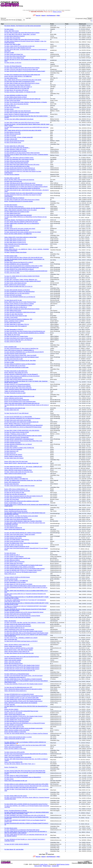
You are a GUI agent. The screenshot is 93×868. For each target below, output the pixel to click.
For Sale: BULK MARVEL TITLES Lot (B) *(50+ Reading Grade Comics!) (23, 631)
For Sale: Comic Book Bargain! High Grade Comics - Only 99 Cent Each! (24, 676)
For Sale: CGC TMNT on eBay (12, 44)
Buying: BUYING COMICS (11, 709)
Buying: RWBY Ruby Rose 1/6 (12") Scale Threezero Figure (20, 302)
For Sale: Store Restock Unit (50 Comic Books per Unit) (19, 653)
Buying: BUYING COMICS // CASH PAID (15, 732)
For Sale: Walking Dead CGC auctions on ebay (17, 212)
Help (58, 16)
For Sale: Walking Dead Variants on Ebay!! (16, 97)
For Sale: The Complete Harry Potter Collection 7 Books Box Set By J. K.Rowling (26, 102)
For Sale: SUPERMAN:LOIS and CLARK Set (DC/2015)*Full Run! (22, 657)
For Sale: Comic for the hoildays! (13, 477)
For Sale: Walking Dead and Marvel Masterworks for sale (19, 396)
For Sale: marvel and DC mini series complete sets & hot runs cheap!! (23, 232)
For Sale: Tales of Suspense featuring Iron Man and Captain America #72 (24, 496)
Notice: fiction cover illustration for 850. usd (16, 781)
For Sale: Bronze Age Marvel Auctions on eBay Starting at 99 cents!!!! (23, 281)
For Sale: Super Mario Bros (12, 484)
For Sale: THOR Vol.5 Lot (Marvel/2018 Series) (17, 674)
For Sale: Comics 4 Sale (11, 256)
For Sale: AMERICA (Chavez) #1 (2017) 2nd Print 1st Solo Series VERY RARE (25, 745)
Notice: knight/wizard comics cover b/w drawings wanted (19, 629)
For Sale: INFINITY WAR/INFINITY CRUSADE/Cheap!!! (19, 439)
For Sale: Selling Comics (11, 78)
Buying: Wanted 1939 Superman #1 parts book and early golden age (22, 99)
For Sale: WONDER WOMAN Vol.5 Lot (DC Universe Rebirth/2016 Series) (24, 612)
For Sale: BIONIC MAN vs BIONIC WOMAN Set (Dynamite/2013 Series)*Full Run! (26, 804)
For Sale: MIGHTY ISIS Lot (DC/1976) (14, 562)
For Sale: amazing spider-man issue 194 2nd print (18, 111)
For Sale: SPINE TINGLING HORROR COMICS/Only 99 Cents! (21, 222)
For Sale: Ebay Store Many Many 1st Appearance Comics (20, 81)
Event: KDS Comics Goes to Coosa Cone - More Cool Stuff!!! (20, 355)
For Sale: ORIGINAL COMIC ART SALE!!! (15, 149)
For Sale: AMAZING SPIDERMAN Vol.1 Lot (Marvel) (18, 444)
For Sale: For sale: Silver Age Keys (14, 314)
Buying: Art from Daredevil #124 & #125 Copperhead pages (20, 401)
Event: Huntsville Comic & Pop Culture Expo (16, 244)
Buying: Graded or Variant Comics (13, 456)
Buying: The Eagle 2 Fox (11, 767)
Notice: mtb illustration (10, 621)
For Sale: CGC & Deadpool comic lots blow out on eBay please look (22, 75)
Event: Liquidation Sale (10, 347)
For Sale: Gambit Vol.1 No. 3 (12, 555)
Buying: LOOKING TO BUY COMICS (14, 321)
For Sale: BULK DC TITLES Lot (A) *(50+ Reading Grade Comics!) (22, 669)
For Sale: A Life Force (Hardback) (13, 449)
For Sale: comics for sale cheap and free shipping (17, 617)
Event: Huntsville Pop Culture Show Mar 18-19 (17, 230)
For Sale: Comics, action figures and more (15, 283)
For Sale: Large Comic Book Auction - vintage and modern (20, 534)
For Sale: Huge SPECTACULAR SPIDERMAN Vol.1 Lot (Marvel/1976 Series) (25, 723)
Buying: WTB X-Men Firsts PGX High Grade (16, 461)
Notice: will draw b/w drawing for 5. (14, 658)
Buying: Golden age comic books (13, 646)
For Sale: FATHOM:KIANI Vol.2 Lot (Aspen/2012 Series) (19, 694)
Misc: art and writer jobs (11, 639)
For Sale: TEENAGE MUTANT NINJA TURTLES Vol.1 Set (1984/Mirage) (23, 185)
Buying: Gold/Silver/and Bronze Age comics (16, 511)
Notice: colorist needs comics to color (14, 727)
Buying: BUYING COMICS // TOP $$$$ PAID (16, 479)
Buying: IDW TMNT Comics (12, 31)
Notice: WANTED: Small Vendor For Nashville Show (18, 470)
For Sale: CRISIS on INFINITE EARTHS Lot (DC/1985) (19, 648)
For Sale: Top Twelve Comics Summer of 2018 (17, 432)
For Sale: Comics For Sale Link (13, 342)
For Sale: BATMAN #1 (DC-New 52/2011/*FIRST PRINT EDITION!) (22, 153)
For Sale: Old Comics (10, 553)
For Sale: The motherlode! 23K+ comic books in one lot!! (19, 159)
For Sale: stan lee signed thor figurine (14, 141)
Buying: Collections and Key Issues (14, 398)
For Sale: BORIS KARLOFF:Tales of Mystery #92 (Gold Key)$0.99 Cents (23, 257)
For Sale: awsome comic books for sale (15, 408)
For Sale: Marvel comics (11, 828)
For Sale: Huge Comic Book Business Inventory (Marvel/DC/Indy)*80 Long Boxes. (26, 754)
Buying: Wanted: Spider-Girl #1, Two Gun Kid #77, (18, 424)
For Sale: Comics (9, 29)
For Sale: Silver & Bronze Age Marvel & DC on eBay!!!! (19, 262)
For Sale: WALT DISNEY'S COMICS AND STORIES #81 (19, 448)
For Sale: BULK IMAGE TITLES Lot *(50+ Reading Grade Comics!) (22, 665)
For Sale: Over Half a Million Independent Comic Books (19, 119)
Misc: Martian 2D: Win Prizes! (12, 335)
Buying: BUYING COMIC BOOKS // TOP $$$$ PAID (18, 76)
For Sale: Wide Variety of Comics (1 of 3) (15, 239)
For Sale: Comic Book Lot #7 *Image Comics (16, 336)
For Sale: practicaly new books (12, 442)
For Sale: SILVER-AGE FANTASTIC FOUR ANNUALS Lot (20, 168)
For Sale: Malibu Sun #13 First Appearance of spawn (18, 305)
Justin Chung (44, 864)
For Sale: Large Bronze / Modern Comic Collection (18, 386)
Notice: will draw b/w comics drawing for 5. (16, 691)
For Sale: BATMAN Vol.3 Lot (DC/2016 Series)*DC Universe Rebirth (22, 616)
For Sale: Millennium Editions (12, 560)
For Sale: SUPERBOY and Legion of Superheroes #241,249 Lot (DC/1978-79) (25, 815)
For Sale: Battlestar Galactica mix (13, 528)
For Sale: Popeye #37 (10, 453)
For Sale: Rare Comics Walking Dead (14, 58)
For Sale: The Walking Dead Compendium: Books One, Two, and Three (23, 480)
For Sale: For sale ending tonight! (13, 378)
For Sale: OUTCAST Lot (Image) (13, 295)
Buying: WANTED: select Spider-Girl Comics (16, 373)
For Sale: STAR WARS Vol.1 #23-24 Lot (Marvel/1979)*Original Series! (23, 427)
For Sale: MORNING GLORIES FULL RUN (16, 95)
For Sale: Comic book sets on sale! (14, 359)
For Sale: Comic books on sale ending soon (16, 371)
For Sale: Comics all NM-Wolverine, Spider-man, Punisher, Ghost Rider (23, 521)
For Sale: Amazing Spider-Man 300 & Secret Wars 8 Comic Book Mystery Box (25, 771)
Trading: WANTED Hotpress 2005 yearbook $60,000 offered (20, 389)
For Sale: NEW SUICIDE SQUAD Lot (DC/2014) (17, 290)
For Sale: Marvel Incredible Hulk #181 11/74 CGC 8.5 (18, 286)
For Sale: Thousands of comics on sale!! (15, 393)
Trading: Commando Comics (12, 246)
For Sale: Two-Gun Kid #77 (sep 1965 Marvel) (16, 413)
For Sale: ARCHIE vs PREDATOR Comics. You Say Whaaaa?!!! (21, 374)
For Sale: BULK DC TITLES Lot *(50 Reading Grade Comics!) (21, 572)
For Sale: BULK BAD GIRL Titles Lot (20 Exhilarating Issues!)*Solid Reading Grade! (26, 633)
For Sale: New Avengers (11, 205)
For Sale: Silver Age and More (12, 38)
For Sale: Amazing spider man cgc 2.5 (14, 628)
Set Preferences (51, 16)
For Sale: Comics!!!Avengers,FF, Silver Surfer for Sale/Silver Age (21, 348)
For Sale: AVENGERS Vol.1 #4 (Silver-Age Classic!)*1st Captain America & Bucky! (26, 187)
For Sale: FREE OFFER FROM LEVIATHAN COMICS (19, 379)
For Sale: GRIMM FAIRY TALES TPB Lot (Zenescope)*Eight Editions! (23, 699)
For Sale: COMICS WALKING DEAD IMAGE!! (16, 163)
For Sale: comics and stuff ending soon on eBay (17, 166)
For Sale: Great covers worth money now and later (18, 420)
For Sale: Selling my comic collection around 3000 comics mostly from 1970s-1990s (26, 784)
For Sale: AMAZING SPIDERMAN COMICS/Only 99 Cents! (20, 312)
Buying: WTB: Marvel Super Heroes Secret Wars (17, 491)
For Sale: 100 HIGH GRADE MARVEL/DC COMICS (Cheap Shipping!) (23, 533)
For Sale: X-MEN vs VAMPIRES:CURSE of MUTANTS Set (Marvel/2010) (24, 425)
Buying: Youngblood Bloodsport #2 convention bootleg (19, 201)
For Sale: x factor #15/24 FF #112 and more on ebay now (19, 46)
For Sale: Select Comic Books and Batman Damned (18, 519)
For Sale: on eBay (9, 53)
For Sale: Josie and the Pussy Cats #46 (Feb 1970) (18, 498)
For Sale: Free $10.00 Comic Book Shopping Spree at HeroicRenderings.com (25, 331)
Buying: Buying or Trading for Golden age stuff (17, 114)
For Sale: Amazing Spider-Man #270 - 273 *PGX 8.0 (18, 340)
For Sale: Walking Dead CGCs (12, 213)
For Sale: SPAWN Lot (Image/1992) (14, 725)
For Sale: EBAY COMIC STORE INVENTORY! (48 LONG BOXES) (22, 430)
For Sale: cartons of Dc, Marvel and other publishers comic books (22, 501)
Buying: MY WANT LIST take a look (14, 545)
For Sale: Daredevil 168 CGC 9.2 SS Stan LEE (17, 88)
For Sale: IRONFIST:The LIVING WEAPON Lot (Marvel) (19, 269)
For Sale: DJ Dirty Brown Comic (13, 142)
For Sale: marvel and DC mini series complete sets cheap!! (20, 229)
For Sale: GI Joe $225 (10, 136)
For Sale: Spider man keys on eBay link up (16, 307)
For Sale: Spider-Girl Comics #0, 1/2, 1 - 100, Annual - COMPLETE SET (23, 467)
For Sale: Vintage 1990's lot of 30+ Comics (16, 796)
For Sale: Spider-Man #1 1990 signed (14, 146)
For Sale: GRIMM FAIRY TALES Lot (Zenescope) (17, 720)
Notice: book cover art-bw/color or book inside (16, 367)
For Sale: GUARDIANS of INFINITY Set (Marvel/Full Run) (20, 292)
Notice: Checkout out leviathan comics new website (18, 757)
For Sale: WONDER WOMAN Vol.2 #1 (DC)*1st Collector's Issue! (22, 357)
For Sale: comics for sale (11, 579)
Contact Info (55, 866)
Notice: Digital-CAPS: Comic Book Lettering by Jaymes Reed (20, 237)
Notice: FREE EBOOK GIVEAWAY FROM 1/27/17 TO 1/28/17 (21, 210)
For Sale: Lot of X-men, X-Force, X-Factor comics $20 (19, 137)
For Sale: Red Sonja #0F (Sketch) (13, 455)
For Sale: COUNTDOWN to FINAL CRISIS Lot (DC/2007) (19, 567)
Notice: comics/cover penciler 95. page (15, 739)
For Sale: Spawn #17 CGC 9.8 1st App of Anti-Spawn (18, 584)
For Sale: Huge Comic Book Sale (13, 181)
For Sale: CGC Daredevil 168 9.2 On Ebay (16, 151)
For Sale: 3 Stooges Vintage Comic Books (15, 252)
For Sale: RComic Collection (12, 174)
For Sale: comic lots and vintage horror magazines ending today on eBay (23, 266)
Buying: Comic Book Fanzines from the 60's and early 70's (20, 670)
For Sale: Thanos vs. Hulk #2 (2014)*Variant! (16, 775)
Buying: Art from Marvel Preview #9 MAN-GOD (17, 400)
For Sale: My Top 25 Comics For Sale (14, 492)
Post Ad (37, 16)
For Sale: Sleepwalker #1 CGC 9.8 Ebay (15, 582)
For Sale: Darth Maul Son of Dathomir (14, 198)
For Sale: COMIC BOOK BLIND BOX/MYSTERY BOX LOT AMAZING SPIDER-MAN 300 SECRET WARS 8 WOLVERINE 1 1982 (27, 813)
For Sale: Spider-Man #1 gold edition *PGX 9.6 (17, 324)
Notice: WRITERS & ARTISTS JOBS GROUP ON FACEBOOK (21, 703)
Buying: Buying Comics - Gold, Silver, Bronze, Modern (19, 650)
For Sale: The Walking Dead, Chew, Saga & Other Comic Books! (21, 543)
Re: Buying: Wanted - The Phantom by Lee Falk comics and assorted (23, 26)
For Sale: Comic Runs (10, 278)
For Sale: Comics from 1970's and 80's (15, 752)
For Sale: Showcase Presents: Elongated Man (17, 437)
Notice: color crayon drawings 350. (13, 762)
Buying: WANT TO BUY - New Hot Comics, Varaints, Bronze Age (21, 463)
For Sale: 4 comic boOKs (11, 317)
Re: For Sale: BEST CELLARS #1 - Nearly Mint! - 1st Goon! (20, 34)
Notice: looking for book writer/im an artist (15, 473)
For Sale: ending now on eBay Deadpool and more (18, 48)
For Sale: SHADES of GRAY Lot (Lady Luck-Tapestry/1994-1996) (22, 698)
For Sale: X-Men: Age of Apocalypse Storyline (16, 104)
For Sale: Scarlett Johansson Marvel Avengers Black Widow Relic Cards (23, 441)
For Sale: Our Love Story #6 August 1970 (15, 494)
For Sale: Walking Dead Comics (13, 311)
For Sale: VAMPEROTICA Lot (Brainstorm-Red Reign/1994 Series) (22, 830)
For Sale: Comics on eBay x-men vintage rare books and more (21, 788)
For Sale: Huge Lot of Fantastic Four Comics (16, 518)
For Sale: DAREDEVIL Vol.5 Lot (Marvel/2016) (17, 264)
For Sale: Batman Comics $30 (12, 132)
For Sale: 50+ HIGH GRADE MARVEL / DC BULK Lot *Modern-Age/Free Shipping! (26, 733)
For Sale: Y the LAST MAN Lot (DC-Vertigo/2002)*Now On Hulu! (21, 711)
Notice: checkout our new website (13, 713)
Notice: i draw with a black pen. (13, 662)
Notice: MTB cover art (10, 574)
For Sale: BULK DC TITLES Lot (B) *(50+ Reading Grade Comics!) (22, 667)
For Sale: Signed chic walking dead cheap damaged (18, 215)
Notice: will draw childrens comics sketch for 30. (17, 645)
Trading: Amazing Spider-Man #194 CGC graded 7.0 (18, 87)
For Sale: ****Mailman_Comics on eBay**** (16, 434)
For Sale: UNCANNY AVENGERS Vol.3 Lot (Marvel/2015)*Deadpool (22, 418)
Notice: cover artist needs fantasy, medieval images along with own (22, 403)
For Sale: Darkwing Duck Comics (13, 538)
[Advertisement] (60, 4)
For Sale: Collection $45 (11, 139)
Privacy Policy (47, 866)
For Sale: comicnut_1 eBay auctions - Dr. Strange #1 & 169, (20, 92)
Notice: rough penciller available (13, 660)
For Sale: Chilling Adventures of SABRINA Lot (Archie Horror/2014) (22, 376)
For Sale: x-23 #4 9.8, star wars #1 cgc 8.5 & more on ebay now (21, 69)
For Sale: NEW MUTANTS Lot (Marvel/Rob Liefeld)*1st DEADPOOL (22, 188)
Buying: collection (9, 247)
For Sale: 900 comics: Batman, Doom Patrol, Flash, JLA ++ (20, 764)
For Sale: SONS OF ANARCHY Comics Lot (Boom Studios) (20, 364)
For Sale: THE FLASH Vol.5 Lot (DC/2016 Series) (17, 614)
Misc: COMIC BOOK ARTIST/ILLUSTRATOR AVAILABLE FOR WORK (23, 80)
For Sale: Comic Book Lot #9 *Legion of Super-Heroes (19, 338)
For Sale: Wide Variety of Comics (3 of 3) (15, 242)
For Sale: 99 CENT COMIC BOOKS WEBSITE (17, 844)
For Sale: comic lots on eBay (12, 273)
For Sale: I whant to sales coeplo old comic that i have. (19, 472)
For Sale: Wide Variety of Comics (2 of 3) (15, 241)
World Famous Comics (63, 864)
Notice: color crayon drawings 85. (13, 747)
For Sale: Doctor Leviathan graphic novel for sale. (17, 558)
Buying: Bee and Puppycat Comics (14, 664)
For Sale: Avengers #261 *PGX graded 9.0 (16, 326)
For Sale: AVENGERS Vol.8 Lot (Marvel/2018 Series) (18, 718)
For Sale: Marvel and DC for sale (13, 300)
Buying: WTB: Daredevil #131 (12, 482)
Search (43, 16)
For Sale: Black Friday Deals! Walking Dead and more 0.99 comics (22, 164)
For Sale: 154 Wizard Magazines (13, 66)
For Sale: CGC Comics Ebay (12, 107)
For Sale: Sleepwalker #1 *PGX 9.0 (14, 329)
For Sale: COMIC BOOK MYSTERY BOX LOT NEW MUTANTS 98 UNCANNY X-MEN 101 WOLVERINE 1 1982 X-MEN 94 (26, 832)
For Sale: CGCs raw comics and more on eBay (17, 161)
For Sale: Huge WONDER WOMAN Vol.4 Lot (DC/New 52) (20, 297)
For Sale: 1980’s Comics (11, 446)
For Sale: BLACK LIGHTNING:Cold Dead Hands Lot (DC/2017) (21, 641)
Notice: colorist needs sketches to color (15, 529)
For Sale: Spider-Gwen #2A (12, 410)
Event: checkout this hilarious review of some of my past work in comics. (23, 689)
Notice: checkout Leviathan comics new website (17, 730)
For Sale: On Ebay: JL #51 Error (13, 63)
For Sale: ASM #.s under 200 (12, 178)
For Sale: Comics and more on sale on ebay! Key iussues (19, 486)
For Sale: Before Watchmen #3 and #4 (14, 36)
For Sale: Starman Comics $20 (13, 134)
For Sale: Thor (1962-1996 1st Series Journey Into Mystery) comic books (23, 728)
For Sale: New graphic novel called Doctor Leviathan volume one (21, 422)
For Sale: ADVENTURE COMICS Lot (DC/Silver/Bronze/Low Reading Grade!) (25, 71)
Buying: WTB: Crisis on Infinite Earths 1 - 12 (16, 489)
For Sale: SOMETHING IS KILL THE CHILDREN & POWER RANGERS (23, 679)
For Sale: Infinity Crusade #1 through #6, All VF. (17, 547)
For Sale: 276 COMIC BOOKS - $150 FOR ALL (17, 540)
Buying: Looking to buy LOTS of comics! (15, 285)
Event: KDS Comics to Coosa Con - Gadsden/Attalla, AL (19, 350)
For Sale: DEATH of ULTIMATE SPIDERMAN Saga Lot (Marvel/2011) (23, 777)
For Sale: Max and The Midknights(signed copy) (18, 687)
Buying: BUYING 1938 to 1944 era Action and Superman (19, 180)
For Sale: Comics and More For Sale (14, 541)
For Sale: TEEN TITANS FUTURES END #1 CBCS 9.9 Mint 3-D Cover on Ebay (25, 586)
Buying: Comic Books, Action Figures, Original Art (17, 85)
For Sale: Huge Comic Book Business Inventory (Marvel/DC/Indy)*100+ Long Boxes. (27, 786)
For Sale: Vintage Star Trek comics (14, 563)
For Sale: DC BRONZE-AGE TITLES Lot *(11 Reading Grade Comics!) (23, 570)
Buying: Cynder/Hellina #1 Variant (13, 503)
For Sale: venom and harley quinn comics (15, 468)
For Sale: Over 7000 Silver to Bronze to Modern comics (19, 158)
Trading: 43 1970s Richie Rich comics (14, 391)
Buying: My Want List (10, 106)
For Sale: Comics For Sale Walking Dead (15, 536)
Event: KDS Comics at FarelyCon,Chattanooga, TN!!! (18, 319)
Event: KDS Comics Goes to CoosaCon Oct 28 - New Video (20, 360)
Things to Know (57, 12)
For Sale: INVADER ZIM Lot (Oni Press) (15, 366)
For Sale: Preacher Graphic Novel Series (15, 354)
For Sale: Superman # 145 (11, 451)
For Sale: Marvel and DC (11, 526)
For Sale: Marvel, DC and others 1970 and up (16, 90)
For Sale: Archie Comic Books (12, 100)
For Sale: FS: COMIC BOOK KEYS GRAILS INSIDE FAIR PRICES (22, 276)
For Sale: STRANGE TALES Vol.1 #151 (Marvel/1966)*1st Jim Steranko (23, 193)
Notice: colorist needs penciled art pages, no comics (18, 737)
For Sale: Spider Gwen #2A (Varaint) (14, 458)
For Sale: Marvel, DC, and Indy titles (14, 849)
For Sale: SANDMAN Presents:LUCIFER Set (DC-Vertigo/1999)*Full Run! (24, 696)
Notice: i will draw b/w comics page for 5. (15, 677)
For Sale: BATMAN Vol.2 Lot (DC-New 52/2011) (17, 293)
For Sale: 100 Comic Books (12, 499)
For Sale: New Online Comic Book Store (15, 56)
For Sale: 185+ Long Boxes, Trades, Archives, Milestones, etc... (21, 279)
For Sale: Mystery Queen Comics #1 (14, 206)
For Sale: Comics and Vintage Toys (14, 54)
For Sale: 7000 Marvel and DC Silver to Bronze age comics (20, 183)
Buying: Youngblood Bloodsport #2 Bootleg (16, 811)
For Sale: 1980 (8, 225)
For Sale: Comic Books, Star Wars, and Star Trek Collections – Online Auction (25, 623)
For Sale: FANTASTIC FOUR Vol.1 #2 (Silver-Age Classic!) (20, 170)
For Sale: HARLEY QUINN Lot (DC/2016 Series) (17, 577)
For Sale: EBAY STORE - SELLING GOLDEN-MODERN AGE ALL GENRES (24, 333)
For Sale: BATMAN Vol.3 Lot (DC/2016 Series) (17, 721)
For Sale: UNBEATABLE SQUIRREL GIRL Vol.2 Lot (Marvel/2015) (22, 223)
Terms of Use (38, 866)
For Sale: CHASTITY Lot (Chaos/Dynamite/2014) (17, 384)
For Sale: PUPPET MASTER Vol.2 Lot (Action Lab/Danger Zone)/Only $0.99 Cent (26, 271)
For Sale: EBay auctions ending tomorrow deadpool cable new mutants (23, 436)
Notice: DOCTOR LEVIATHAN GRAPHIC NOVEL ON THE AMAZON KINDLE (25, 208)
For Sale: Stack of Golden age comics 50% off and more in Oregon (22, 33)
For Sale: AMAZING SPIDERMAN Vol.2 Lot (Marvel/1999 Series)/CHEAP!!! (24, 352)
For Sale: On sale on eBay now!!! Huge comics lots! (18, 388)
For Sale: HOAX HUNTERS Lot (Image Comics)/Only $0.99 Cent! (22, 267)
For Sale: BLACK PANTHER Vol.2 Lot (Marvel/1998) (18, 417)
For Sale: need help (10, 705)
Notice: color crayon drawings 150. (13, 755)
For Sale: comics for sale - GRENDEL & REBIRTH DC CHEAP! (21, 638)
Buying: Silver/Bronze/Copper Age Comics (16, 509)
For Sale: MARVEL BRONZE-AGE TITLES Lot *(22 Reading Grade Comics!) (25, 569)
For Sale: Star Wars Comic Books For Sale (16, 316)
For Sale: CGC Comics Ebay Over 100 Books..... (17, 148)
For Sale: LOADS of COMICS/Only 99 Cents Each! (18, 626)
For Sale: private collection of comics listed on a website (19, 304)
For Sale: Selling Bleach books (12, 323)
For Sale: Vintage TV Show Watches (14, 556)
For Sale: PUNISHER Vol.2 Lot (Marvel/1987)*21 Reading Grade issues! (23, 565)
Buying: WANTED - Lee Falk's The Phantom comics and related (21, 516)
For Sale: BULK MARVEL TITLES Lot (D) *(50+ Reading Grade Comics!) (23, 684)
